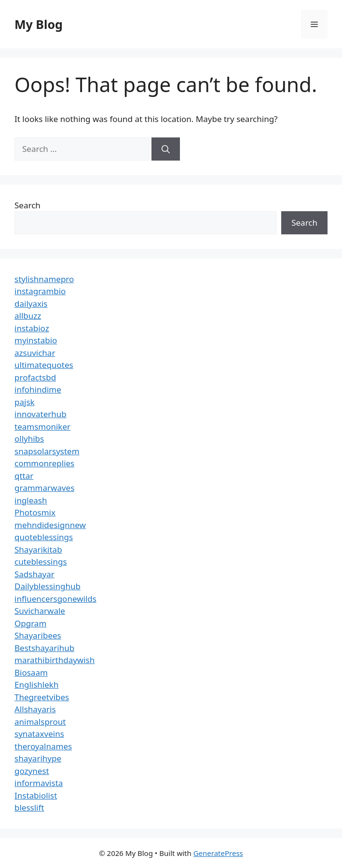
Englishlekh (36, 685)
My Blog (39, 24)
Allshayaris (35, 709)
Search (27, 205)
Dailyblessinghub (48, 586)
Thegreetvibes (42, 697)
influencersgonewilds (55, 599)
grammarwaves (44, 488)
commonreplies (44, 463)
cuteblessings (41, 562)
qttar (24, 476)
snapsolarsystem (47, 451)
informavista (39, 783)
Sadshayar (34, 574)
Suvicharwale (40, 611)
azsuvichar (35, 353)
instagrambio (40, 291)
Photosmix (35, 512)
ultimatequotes (44, 365)
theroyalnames (43, 746)
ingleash (31, 500)
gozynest (32, 771)
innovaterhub (41, 414)
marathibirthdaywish (55, 660)
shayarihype (38, 758)
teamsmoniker (42, 427)
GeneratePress (218, 853)
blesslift (29, 807)
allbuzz (28, 316)
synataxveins (39, 734)
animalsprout (40, 722)
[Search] (166, 149)
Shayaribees (38, 635)
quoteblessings (44, 537)
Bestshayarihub (44, 648)
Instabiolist (36, 795)
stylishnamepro (44, 279)
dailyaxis (31, 304)
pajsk (25, 402)
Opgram (30, 623)
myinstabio (36, 340)
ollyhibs (29, 439)
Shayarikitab (38, 549)
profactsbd (35, 377)
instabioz (32, 328)
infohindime (38, 389)
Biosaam (31, 672)
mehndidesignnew (50, 525)
